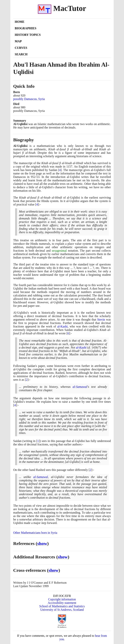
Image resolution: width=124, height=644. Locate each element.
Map (18, 41)
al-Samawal (80, 387)
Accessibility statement (62, 603)
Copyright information (62, 599)
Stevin (101, 320)
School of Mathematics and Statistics (62, 606)
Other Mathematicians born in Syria (35, 533)
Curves (21, 48)
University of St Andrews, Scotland (62, 610)
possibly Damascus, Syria (29, 99)
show (42, 543)
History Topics (28, 35)
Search (21, 54)
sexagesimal (59, 251)
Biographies (26, 28)
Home (20, 22)
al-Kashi (62, 326)
